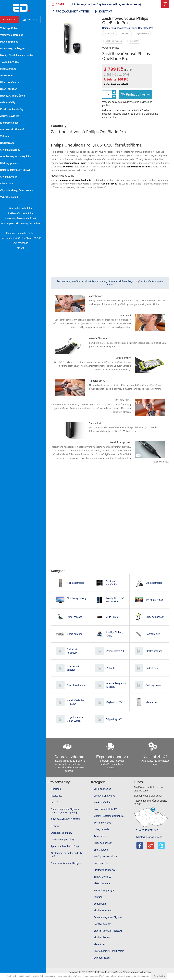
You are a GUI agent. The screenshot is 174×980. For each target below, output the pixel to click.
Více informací (144, 976)
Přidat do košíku (138, 94)
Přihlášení (61, 793)
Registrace (61, 799)
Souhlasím (159, 976)
